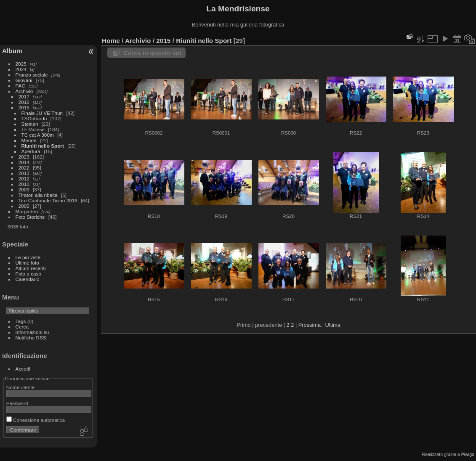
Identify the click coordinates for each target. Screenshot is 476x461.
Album (12, 51)
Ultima (333, 325)
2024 (21, 69)
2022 (24, 168)
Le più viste (28, 257)
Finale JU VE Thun (42, 113)
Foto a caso (28, 274)
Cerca (22, 327)
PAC (20, 86)
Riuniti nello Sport (43, 146)
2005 (24, 206)
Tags (21, 321)
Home (111, 41)
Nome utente (20, 387)
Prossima (310, 325)
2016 (24, 102)
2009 (24, 189)
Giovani (24, 80)
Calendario (28, 279)
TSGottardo (34, 118)
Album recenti (31, 268)
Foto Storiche (30, 217)
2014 (24, 162)
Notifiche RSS (31, 338)
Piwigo (468, 454)
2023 (24, 157)
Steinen (30, 124)
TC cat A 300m (38, 135)
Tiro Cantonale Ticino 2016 (48, 200)
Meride (29, 140)
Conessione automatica (36, 420)
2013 (24, 173)
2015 (24, 107)
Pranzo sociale (32, 75)
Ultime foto (27, 263)
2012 (24, 179)
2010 (24, 184)
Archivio (24, 91)
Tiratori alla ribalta (38, 195)
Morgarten (27, 211)
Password (17, 403)
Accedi (23, 369)
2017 (24, 97)
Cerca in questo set (152, 53)
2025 (21, 64)
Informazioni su (32, 332)
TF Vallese (33, 129)
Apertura (31, 151)
